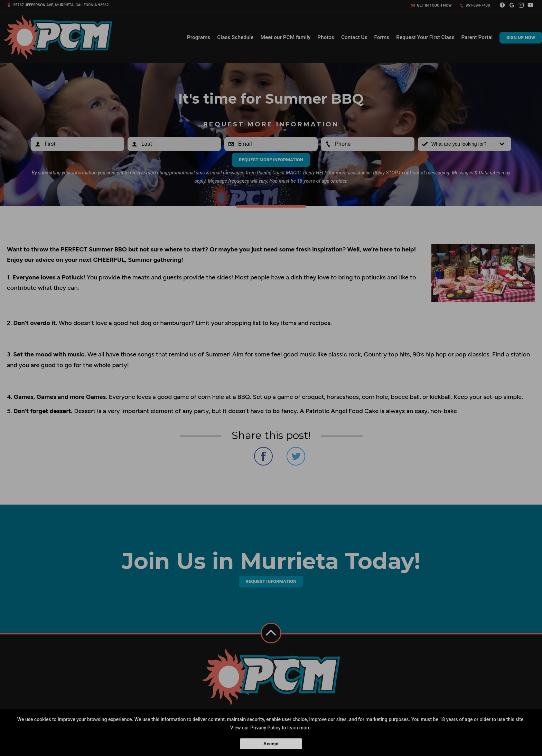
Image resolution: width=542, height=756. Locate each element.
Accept (271, 744)
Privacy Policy (265, 728)
